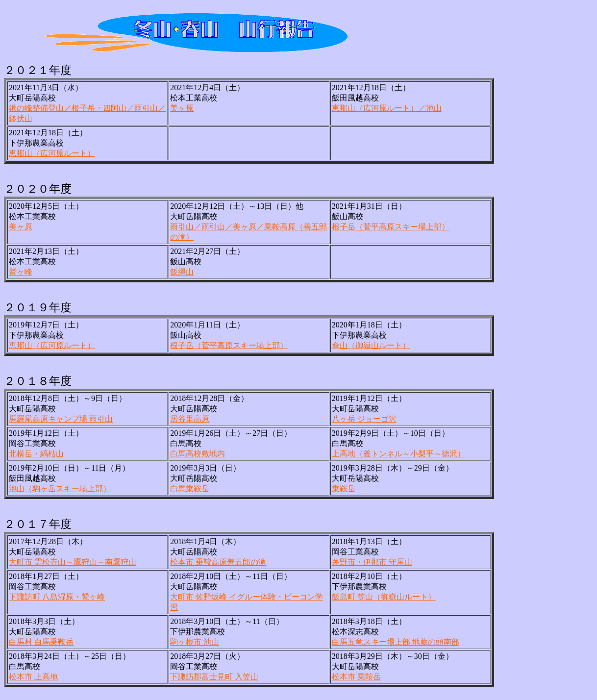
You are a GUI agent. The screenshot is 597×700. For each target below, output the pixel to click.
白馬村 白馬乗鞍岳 (41, 642)
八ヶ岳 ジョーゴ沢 (364, 419)
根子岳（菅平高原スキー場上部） (391, 227)
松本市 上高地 (33, 677)
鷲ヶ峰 (21, 272)
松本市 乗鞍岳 (356, 677)
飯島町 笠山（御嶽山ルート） (384, 597)
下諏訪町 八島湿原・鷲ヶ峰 (57, 597)
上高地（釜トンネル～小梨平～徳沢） (398, 454)
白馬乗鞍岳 (190, 488)
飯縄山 (182, 272)
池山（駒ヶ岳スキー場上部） (60, 488)
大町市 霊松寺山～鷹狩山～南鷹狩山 (73, 562)
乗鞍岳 (344, 488)
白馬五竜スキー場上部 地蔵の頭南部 (396, 642)
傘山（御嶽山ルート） (371, 345)
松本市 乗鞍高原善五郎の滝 (218, 562)
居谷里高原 (190, 419)
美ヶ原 (182, 108)
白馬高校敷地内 (198, 454)
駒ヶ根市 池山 (195, 642)
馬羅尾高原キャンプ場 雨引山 (61, 419)
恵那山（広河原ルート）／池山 (387, 108)
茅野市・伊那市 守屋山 (372, 562)
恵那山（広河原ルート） (52, 153)
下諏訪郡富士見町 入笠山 (214, 677)
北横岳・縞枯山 (36, 454)
